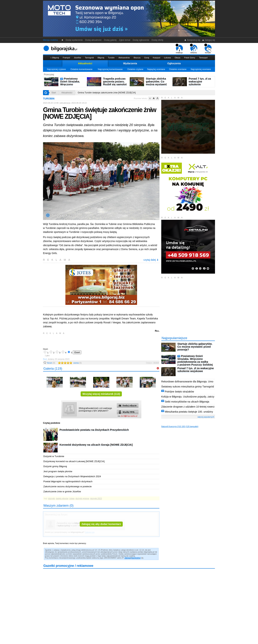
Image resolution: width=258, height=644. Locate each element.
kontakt (208, 49)
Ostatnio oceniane (178, 69)
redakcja (179, 49)
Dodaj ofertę (157, 40)
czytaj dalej (151, 260)
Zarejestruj (136, 558)
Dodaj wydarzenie (74, 40)
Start (54, 93)
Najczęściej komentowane (110, 69)
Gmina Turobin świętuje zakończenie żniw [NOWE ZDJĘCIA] (107, 93)
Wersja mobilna (50, 40)
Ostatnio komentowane (81, 69)
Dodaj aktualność (93, 40)
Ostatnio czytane (135, 69)
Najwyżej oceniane (156, 69)
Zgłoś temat (125, 40)
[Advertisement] (85, 341)
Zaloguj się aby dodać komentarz (101, 524)
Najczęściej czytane (56, 69)
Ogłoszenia (174, 63)
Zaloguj (128, 558)
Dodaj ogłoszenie (141, 40)
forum (51, 363)
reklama (194, 49)
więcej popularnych (206, 417)
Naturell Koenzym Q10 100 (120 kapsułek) (180, 426)
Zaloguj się (209, 40)
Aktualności (85, 63)
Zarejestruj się (192, 40)
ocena (77, 363)
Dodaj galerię (110, 40)
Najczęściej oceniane (201, 69)
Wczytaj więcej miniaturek (101, 394)
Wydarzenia (130, 63)
